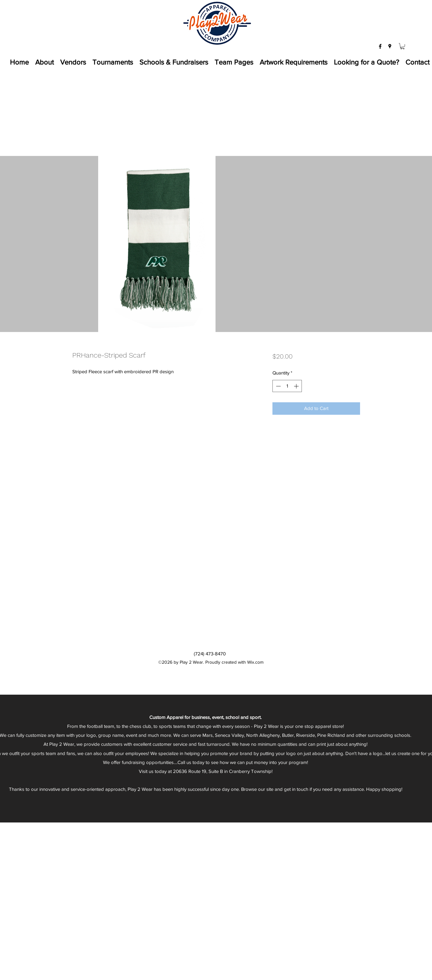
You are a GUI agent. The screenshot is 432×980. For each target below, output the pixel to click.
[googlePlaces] (390, 46)
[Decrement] (278, 386)
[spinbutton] (287, 386)
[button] (402, 46)
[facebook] (380, 46)
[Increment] (297, 386)
